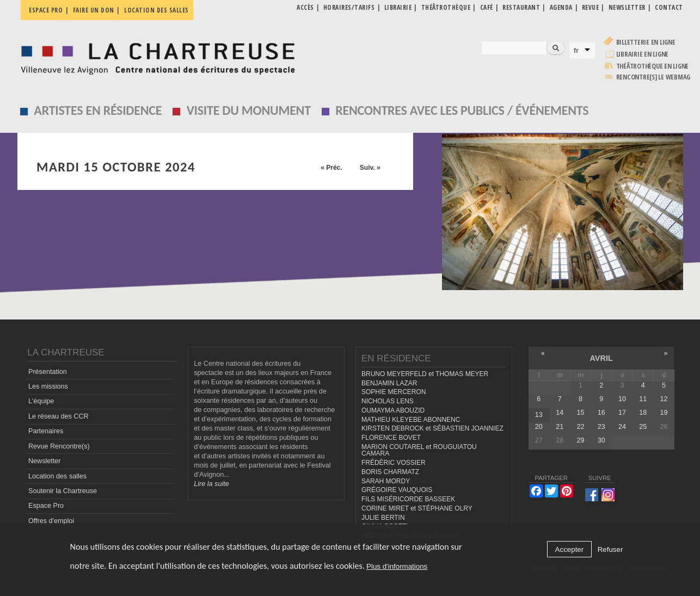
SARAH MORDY (386, 481)
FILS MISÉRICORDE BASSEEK (408, 499)
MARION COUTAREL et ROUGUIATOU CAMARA (419, 450)
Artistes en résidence (98, 110)
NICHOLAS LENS (388, 401)
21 (560, 427)
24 (622, 427)
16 (601, 413)
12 (664, 399)
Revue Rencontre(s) (59, 446)
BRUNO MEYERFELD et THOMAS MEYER (425, 374)
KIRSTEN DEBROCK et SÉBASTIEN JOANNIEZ (432, 428)
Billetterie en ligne (646, 42)
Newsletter (45, 461)
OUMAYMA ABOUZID (393, 410)
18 (643, 413)
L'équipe (41, 401)
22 (580, 427)
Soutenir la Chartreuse (63, 491)
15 (580, 413)
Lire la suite (211, 484)
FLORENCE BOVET (391, 438)
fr (576, 50)
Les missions (48, 386)
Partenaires (46, 431)
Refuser (610, 549)
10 (622, 399)
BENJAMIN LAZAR (389, 383)
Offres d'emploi (51, 521)
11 (643, 399)
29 (580, 440)
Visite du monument (249, 110)
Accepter (570, 549)
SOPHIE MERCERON (394, 392)
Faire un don (94, 10)
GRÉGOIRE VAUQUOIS (397, 490)
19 (664, 413)
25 (643, 427)
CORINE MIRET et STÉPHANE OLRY (417, 508)
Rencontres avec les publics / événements (462, 110)
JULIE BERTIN (383, 518)
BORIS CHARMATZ (390, 472)
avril (601, 358)
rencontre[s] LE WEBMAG (653, 77)
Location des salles (156, 10)
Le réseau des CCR (59, 416)
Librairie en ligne (643, 54)
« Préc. (331, 168)
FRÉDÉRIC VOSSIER (394, 463)
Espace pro (46, 10)
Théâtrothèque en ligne (653, 66)
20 (539, 427)
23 (601, 427)
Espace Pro (46, 506)
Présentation (48, 372)
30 (601, 440)
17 (622, 413)
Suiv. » (370, 168)
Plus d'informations (397, 566)
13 (539, 415)
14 (560, 413)
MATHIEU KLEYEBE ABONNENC (411, 420)
